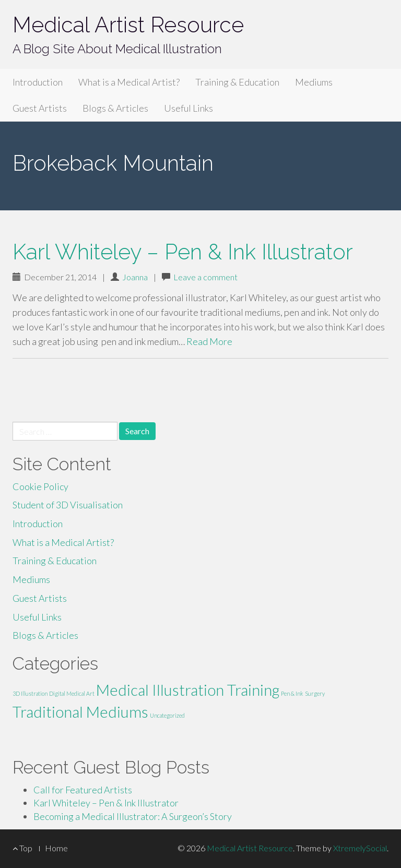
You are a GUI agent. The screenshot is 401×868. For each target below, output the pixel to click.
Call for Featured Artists (83, 790)
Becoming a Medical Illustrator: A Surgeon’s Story (133, 816)
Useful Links (188, 108)
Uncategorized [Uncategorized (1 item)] (167, 715)
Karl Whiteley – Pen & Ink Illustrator (183, 252)
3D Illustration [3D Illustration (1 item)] (30, 693)
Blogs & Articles (115, 108)
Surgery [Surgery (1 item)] (315, 693)
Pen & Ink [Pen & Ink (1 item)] (292, 693)
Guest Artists (40, 108)
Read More (209, 341)
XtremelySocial (360, 848)
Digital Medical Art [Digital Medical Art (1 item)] (72, 693)
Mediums (314, 82)
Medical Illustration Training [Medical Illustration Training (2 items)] (188, 690)
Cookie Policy (40, 486)
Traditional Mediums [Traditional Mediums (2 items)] (80, 712)
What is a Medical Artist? (129, 82)
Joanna (135, 277)
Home (56, 848)
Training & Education (237, 82)
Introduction (38, 82)
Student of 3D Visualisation (68, 505)
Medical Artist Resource (128, 25)
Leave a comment (205, 277)
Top (22, 848)
